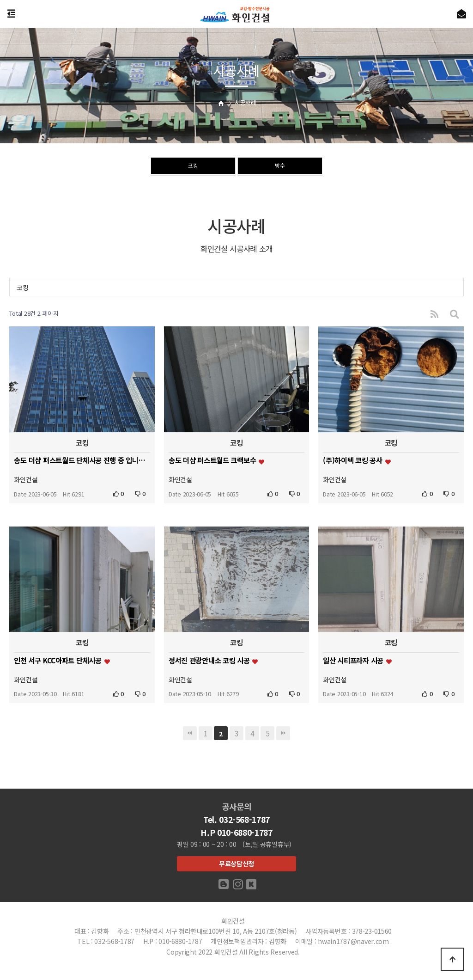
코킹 (193, 167)
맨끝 (283, 733)
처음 (190, 733)
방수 (280, 167)
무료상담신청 (236, 864)
